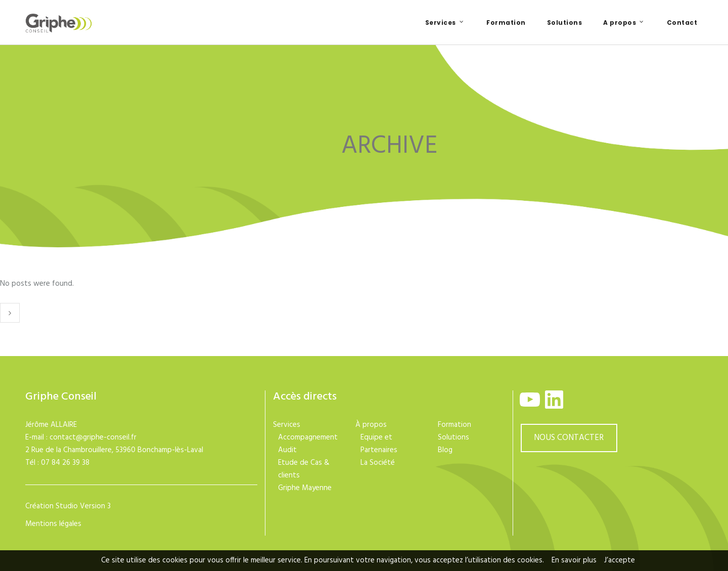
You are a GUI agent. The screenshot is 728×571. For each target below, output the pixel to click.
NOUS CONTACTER (569, 438)
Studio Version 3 (83, 506)
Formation (454, 425)
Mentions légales (53, 524)
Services (287, 425)
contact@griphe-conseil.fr (93, 437)
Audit (287, 450)
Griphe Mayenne (305, 488)
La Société (378, 463)
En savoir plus (574, 560)
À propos (371, 425)
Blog (445, 450)
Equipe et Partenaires (379, 444)
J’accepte (620, 560)
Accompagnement (308, 437)
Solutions (453, 437)
